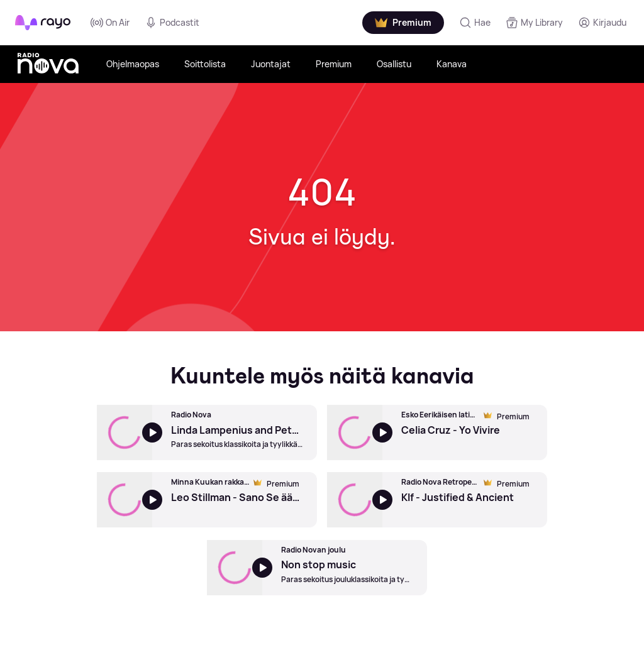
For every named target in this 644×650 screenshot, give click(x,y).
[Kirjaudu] (602, 23)
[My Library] (534, 23)
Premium (334, 64)
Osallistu (394, 64)
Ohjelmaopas (133, 64)
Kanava (452, 64)
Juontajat (271, 64)
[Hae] (475, 23)
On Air (110, 23)
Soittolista (205, 64)
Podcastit (172, 23)
